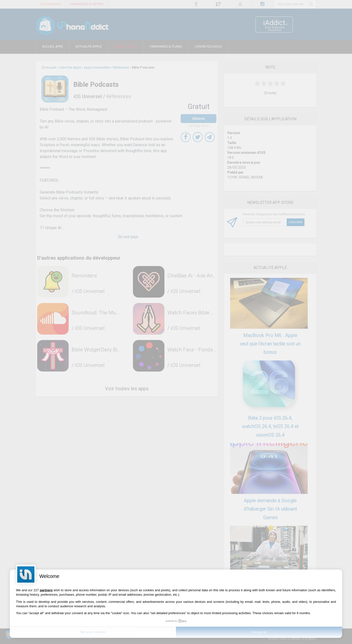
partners (46, 590)
